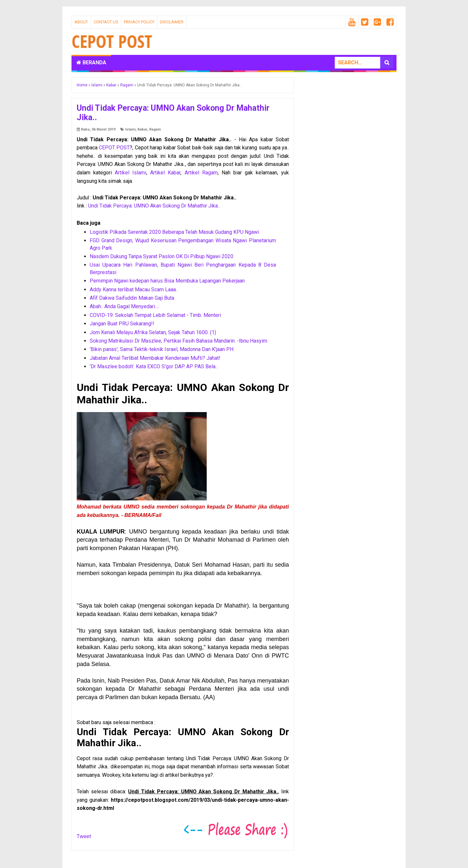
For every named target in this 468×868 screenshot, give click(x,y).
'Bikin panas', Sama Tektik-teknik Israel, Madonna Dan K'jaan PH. (162, 349)
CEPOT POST (114, 148)
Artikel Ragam (201, 173)
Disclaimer (172, 22)
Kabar (142, 129)
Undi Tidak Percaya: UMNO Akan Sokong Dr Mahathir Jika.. (154, 206)
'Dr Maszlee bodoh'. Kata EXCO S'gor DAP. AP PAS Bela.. (154, 366)
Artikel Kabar (165, 173)
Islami (130, 129)
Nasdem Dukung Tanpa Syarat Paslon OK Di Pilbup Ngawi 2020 (162, 256)
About (81, 22)
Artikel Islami (130, 173)
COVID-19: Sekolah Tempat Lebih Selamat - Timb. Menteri (155, 315)
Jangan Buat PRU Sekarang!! (122, 324)
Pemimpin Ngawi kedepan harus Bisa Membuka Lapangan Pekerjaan (167, 281)
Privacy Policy (139, 22)
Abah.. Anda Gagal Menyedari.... (124, 306)
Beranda (91, 63)
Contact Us (106, 22)
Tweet (84, 836)
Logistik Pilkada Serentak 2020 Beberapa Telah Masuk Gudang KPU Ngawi (174, 232)
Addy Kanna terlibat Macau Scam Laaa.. (134, 289)
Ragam (155, 129)
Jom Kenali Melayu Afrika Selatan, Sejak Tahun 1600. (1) (153, 332)
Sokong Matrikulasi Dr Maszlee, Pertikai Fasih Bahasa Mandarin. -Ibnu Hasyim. (179, 341)
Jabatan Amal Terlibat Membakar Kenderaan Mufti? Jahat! (155, 358)
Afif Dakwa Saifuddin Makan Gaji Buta (132, 298)
